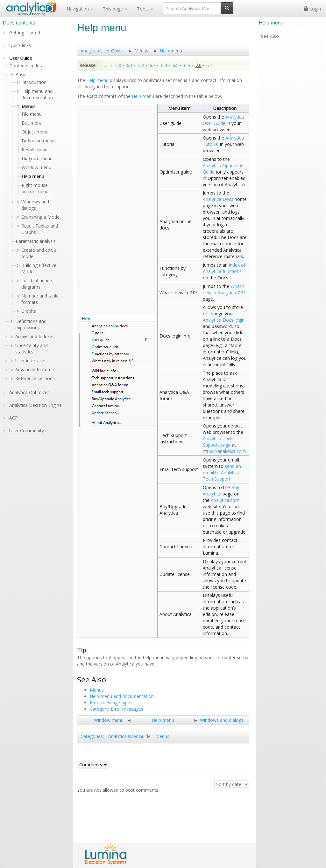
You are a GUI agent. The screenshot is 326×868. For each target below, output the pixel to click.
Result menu (35, 150)
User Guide (21, 58)
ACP (14, 418)
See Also (270, 36)
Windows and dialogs (222, 720)
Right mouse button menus (36, 188)
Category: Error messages (117, 709)
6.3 (153, 65)
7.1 (210, 65)
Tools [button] (145, 9)
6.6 (187, 65)
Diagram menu (37, 158)
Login (312, 9)
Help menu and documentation (122, 696)
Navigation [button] (80, 9)
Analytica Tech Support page (218, 442)
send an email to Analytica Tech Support (222, 472)
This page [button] (115, 9)
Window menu (109, 720)
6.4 (164, 65)
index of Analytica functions (224, 268)
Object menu (35, 132)
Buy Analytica (221, 491)
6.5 (176, 65)
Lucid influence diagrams (37, 284)
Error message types (111, 703)
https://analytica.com (224, 451)
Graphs (29, 311)
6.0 (118, 65)
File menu (32, 114)
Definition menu (38, 141)
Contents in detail (28, 66)
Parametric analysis (36, 241)
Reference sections (35, 378)
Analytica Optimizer (29, 392)
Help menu (171, 51)
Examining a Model (41, 217)
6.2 (141, 65)
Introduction (34, 82)
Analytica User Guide (102, 51)
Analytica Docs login (224, 320)
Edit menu (32, 123)
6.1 (130, 65)
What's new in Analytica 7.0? (224, 289)
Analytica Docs (218, 199)
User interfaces (31, 361)
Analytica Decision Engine (35, 405)
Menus (141, 51)
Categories (92, 736)
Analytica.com (225, 500)
